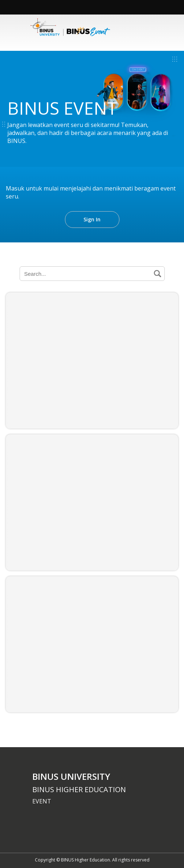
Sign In (92, 219)
